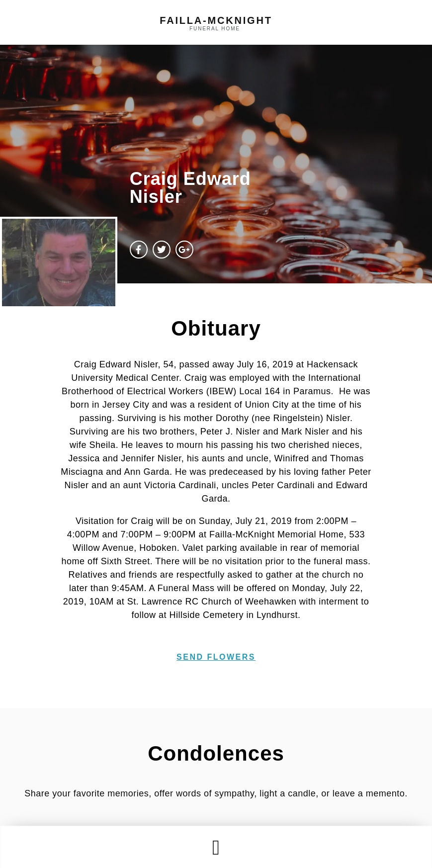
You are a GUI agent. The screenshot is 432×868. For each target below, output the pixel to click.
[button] (216, 847)
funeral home (215, 29)
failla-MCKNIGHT (216, 20)
